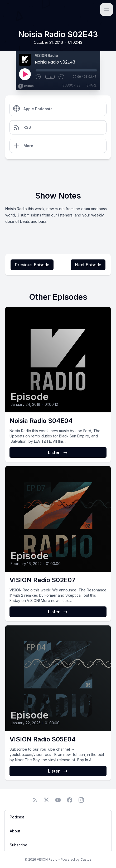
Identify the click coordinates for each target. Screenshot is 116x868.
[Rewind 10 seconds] (38, 77)
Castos (86, 859)
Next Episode (88, 265)
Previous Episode (32, 265)
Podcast (17, 817)
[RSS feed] (35, 800)
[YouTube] (58, 800)
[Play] (25, 74)
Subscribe (71, 85)
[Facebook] (70, 800)
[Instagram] (81, 800)
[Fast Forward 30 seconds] (61, 77)
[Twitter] (46, 800)
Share (91, 85)
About (15, 831)
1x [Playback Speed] (50, 77)
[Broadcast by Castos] (26, 86)
